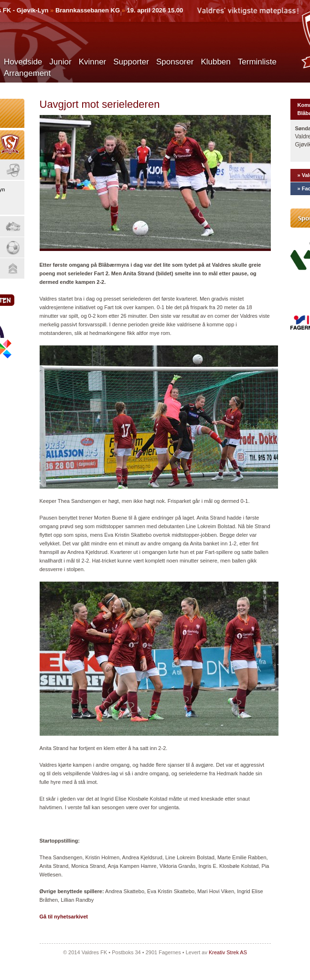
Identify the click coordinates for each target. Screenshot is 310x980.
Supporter (131, 62)
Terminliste (257, 62)
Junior (60, 62)
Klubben (215, 62)
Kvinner (93, 62)
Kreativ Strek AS (228, 952)
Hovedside (23, 62)
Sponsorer (175, 62)
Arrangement (27, 73)
